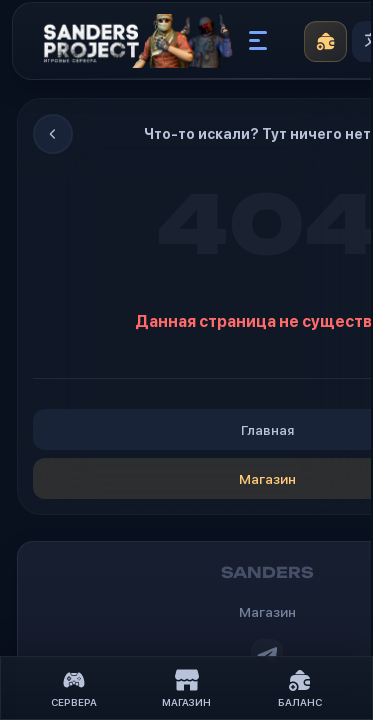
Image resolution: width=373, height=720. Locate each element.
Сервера (74, 688)
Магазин (186, 688)
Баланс (300, 688)
